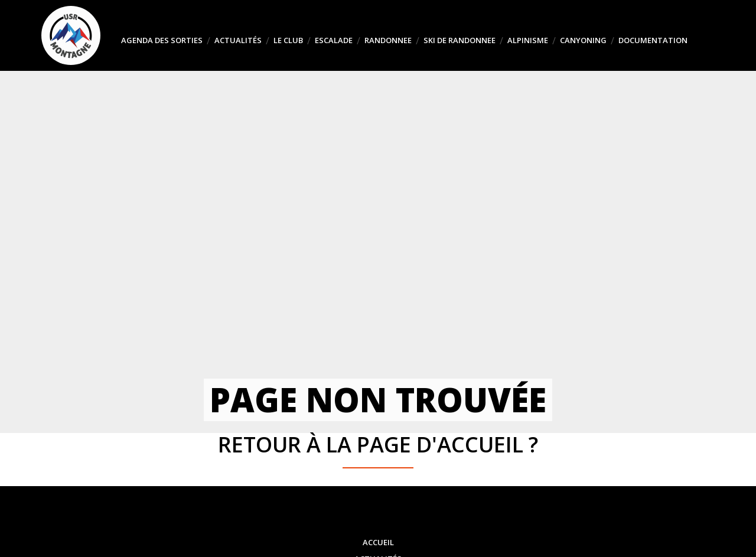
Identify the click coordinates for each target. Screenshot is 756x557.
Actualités (238, 40)
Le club (288, 40)
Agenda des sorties (162, 40)
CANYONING (583, 40)
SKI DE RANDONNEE (460, 40)
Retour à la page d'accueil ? (378, 444)
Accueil (378, 542)
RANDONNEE (388, 40)
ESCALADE (334, 40)
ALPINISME (528, 40)
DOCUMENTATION (653, 40)
